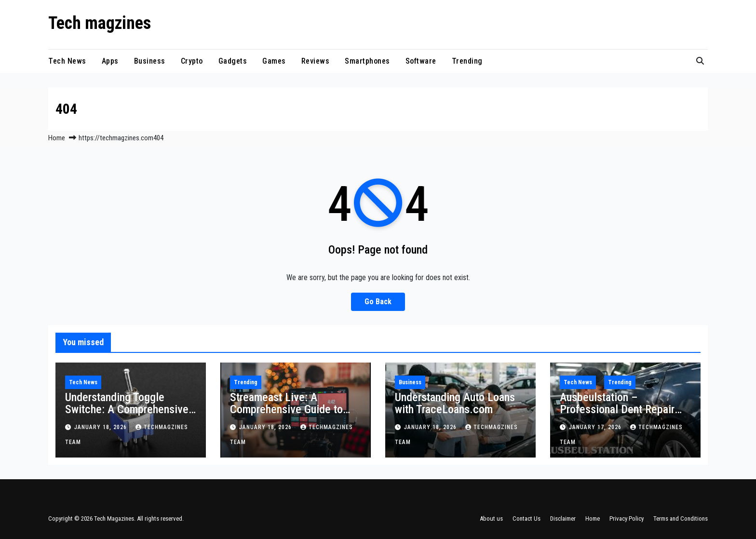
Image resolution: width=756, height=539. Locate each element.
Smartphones (367, 61)
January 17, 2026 (596, 427)
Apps (110, 61)
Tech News (67, 61)
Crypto (192, 61)
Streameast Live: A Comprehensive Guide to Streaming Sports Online (286, 409)
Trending (467, 61)
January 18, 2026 (101, 427)
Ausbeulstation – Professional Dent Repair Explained (617, 409)
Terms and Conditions (681, 519)
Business (150, 61)
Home (57, 138)
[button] (700, 61)
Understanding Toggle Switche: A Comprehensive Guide (127, 409)
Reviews (316, 61)
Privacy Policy (627, 519)
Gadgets (233, 61)
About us (491, 519)
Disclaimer (563, 519)
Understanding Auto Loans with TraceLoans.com (455, 403)
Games (274, 61)
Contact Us (526, 519)
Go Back (378, 302)
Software (421, 61)
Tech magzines (100, 23)
